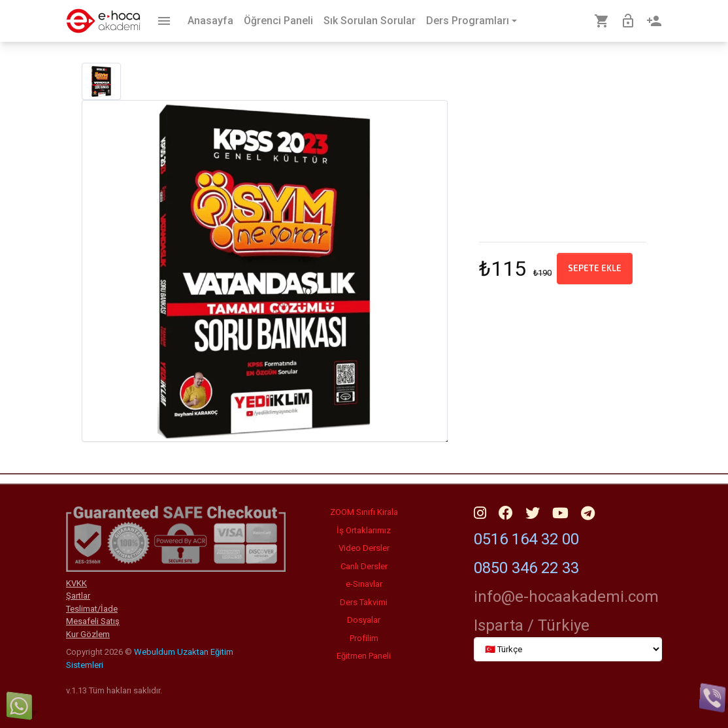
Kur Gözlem (88, 634)
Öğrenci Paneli (278, 21)
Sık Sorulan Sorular (370, 21)
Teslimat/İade (92, 609)
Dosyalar (364, 620)
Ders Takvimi (364, 602)
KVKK (76, 583)
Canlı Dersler (364, 566)
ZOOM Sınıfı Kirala (364, 512)
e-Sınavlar (364, 584)
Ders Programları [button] (468, 21)
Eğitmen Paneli (364, 656)
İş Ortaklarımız (364, 530)
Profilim (364, 638)
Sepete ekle (595, 268)
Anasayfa (210, 21)
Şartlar (78, 596)
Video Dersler (364, 548)
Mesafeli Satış (93, 621)
